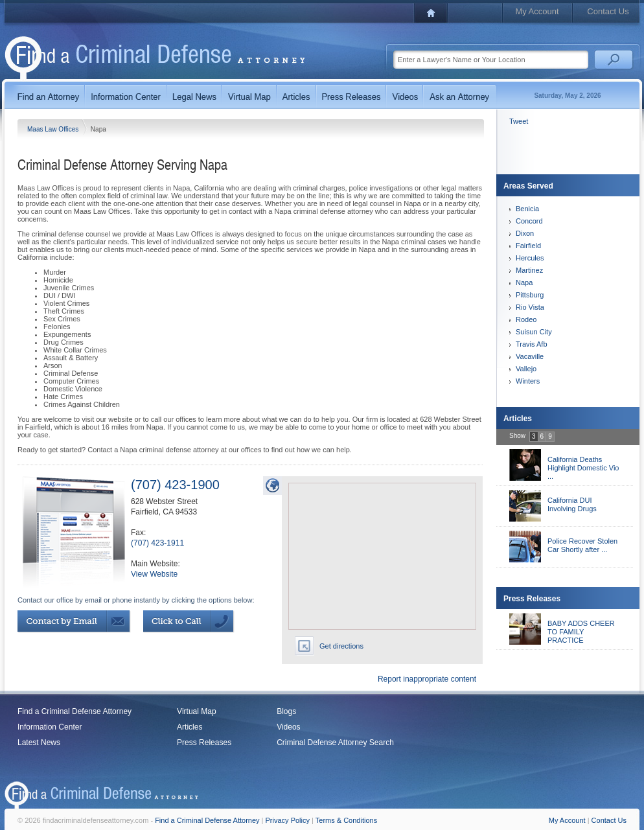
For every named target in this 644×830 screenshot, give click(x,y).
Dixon (525, 233)
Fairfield (528, 246)
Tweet (519, 121)
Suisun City (534, 332)
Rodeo (526, 319)
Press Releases (204, 743)
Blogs (286, 711)
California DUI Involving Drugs (572, 504)
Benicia (527, 209)
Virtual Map (196, 711)
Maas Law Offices (54, 129)
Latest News (39, 743)
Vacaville (530, 356)
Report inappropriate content (427, 679)
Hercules (530, 258)
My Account (537, 11)
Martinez (529, 270)
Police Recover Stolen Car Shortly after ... (582, 545)
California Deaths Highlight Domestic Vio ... (583, 468)
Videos (288, 727)
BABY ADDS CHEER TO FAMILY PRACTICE (581, 632)
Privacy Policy (288, 820)
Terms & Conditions (346, 820)
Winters (528, 381)
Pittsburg (530, 295)
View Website (154, 574)
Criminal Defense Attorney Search (335, 743)
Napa (524, 282)
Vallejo (526, 369)
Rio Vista (530, 307)
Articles (190, 727)
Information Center (50, 727)
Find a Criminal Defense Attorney (75, 711)
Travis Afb (532, 344)
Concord (529, 221)
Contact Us (608, 11)
